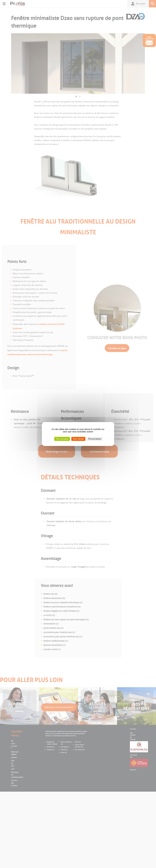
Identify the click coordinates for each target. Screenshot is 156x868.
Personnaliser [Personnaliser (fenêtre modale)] (95, 439)
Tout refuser (78, 439)
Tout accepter (62, 439)
